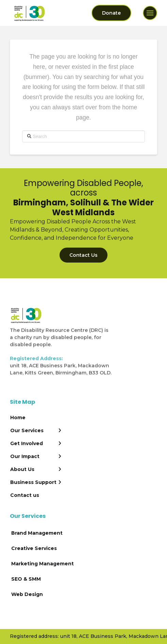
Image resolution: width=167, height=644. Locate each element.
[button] (150, 13)
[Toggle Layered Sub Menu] (36, 430)
